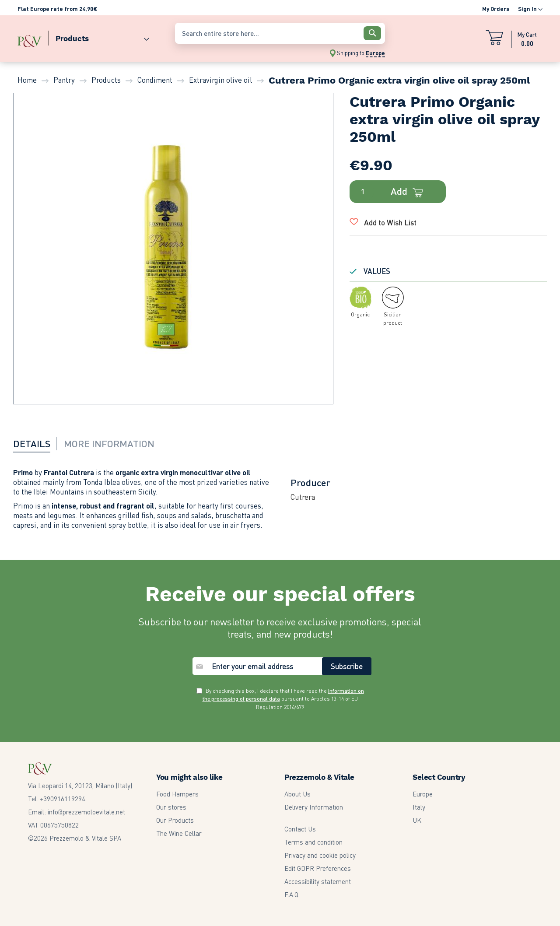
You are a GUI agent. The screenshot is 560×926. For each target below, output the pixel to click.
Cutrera (303, 497)
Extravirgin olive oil (220, 80)
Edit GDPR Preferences (318, 868)
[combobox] (280, 33)
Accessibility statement (318, 881)
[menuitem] (99, 37)
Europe (423, 794)
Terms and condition (313, 842)
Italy (419, 807)
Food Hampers (177, 794)
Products (106, 80)
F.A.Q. (292, 894)
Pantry (64, 80)
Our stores (171, 807)
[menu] (92, 37)
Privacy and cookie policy (320, 855)
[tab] (37, 443)
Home (27, 80)
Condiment (155, 80)
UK (417, 820)
